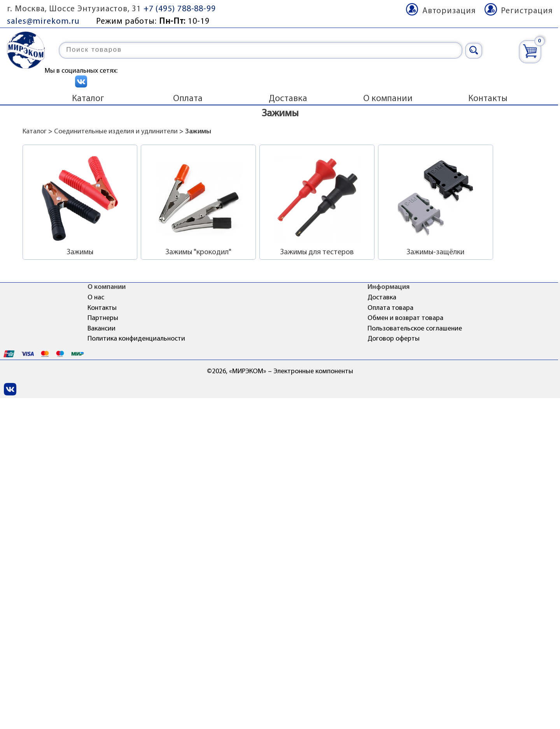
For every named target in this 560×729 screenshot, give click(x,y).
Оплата (188, 99)
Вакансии (101, 329)
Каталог (88, 99)
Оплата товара (390, 308)
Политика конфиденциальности (136, 339)
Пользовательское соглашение (415, 329)
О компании (388, 99)
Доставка (288, 99)
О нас (96, 298)
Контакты (488, 99)
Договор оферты (394, 339)
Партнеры (103, 318)
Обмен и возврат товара (405, 318)
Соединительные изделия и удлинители (116, 132)
